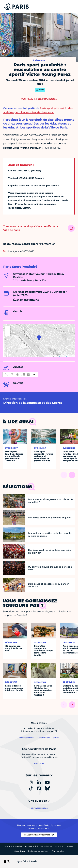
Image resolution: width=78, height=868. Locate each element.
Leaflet (48, 356)
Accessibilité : (44, 846)
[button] (39, 338)
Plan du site (58, 851)
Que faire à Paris (27, 861)
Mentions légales (13, 846)
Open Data (20, 851)
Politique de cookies (38, 851)
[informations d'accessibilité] (20, 375)
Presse (70, 846)
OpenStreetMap (63, 356)
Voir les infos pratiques (39, 99)
